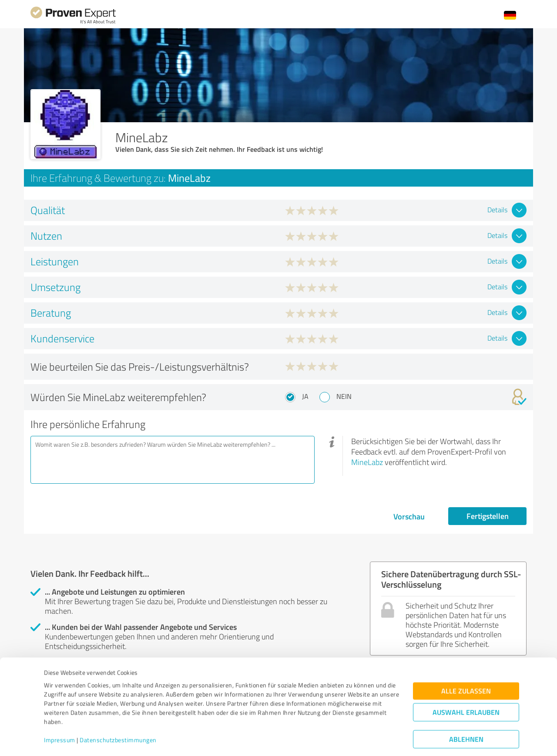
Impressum (60, 715)
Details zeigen (340, 740)
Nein (344, 396)
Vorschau (409, 516)
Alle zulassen (466, 666)
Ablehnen (466, 714)
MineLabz (367, 462)
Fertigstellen (488, 516)
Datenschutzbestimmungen (118, 715)
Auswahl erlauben (466, 687)
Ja (305, 396)
